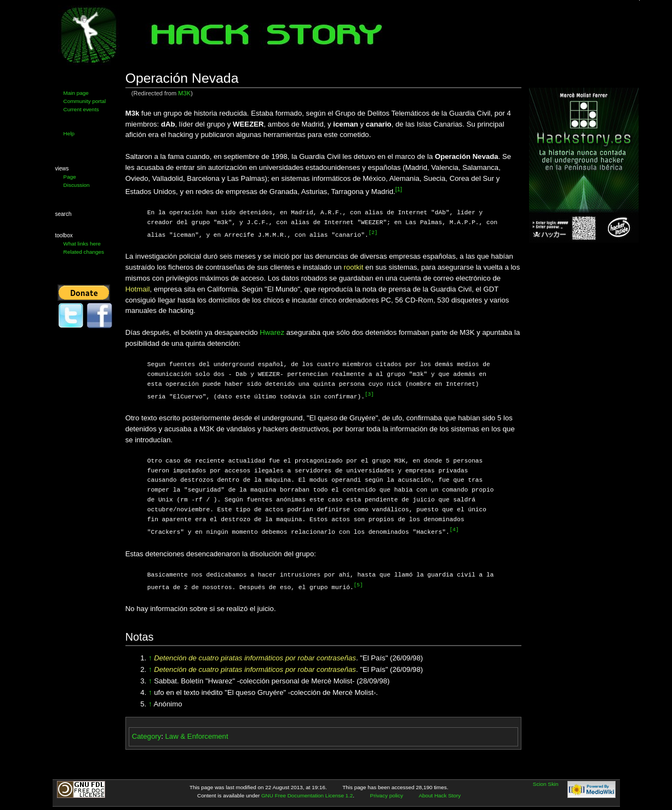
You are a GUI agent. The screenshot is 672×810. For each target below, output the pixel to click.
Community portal (85, 101)
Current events (81, 109)
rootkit (353, 267)
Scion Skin (546, 782)
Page (70, 177)
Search (64, 214)
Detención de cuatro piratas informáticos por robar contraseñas (255, 656)
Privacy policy (387, 793)
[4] (454, 529)
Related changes (84, 252)
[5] (358, 583)
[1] (399, 189)
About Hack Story (440, 793)
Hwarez (272, 332)
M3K (184, 93)
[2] (373, 233)
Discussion (77, 185)
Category (147, 734)
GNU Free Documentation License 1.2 (307, 793)
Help (69, 133)
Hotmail (138, 289)
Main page (76, 93)
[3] (369, 394)
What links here (82, 244)
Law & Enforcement (197, 734)
